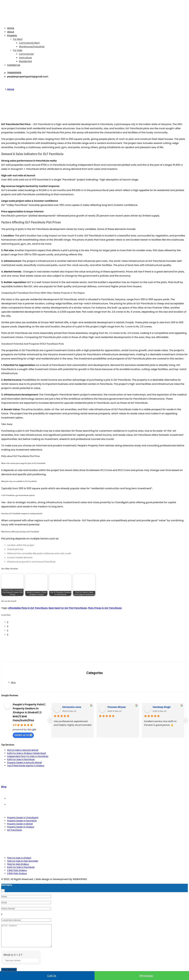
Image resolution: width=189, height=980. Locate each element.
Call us (47, 976)
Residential (25, 61)
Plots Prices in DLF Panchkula (105, 608)
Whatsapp (142, 976)
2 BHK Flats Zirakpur (17, 870)
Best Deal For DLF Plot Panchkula (68, 608)
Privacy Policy (98, 805)
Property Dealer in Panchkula (22, 821)
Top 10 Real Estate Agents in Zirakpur (26, 766)
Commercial (26, 54)
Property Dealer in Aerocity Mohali (24, 763)
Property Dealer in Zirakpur (21, 827)
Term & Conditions (97, 799)
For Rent (18, 39)
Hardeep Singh (162, 707)
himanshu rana (72, 707)
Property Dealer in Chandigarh (23, 818)
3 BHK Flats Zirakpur (17, 873)
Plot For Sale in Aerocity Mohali (23, 750)
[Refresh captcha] (37, 968)
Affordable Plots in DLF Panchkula (28, 608)
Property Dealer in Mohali (20, 824)
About (11, 32)
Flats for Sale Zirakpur (18, 864)
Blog (13, 682)
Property (12, 36)
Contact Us (14, 65)
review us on (23, 735)
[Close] (3, 891)
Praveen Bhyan (117, 707)
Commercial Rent (29, 43)
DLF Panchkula (14, 830)
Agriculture (25, 58)
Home (11, 28)
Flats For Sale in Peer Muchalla (23, 861)
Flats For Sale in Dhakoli (19, 858)
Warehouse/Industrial (32, 47)
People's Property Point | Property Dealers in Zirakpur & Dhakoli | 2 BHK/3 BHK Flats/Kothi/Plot (29, 712)
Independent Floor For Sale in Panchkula (28, 756)
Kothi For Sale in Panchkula (21, 759)
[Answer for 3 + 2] (21, 965)
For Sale (18, 50)
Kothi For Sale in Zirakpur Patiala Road (26, 753)
